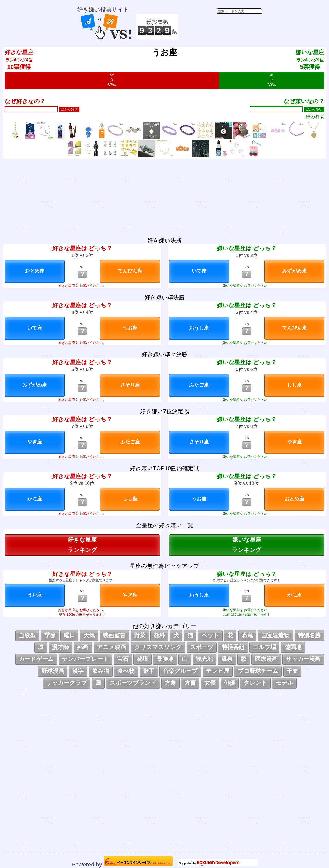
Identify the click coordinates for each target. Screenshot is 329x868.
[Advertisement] (221, 27)
